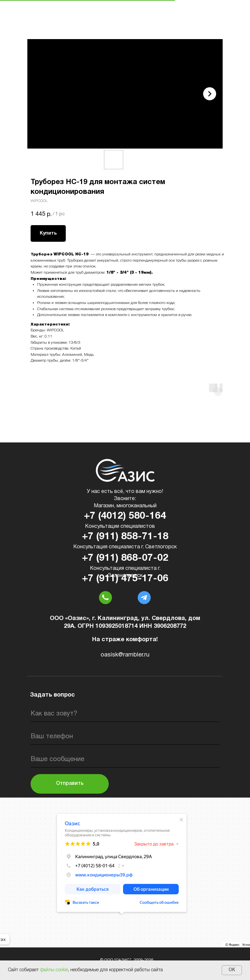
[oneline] (125, 759)
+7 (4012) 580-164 (125, 516)
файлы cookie (54, 970)
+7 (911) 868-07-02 (125, 558)
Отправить (70, 784)
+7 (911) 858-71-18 (125, 537)
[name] (125, 714)
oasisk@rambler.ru (125, 655)
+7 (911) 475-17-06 (125, 579)
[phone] (125, 737)
